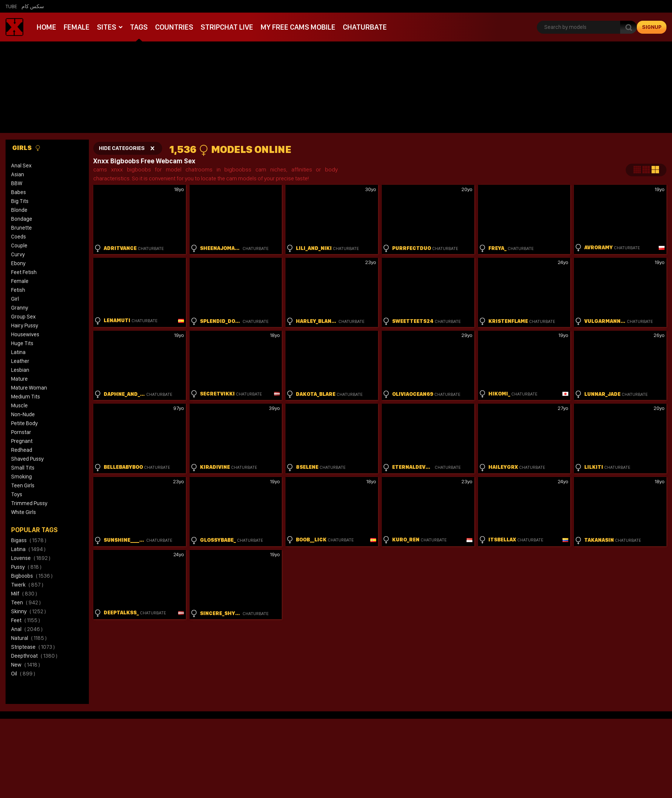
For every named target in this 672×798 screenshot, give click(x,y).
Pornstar (21, 432)
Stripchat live (226, 27)
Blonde (19, 210)
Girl (15, 299)
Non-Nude (23, 414)
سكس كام (33, 6)
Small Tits (23, 468)
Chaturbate (364, 27)
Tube (11, 6)
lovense (31, 558)
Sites (107, 27)
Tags (139, 27)
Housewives (25, 334)
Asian (18, 174)
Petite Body (24, 423)
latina (28, 549)
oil (23, 674)
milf (24, 594)
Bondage (22, 219)
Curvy (18, 254)
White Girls (24, 512)
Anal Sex (21, 166)
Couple (19, 246)
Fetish (18, 290)
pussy (26, 567)
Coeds (19, 237)
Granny (20, 308)
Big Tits (20, 201)
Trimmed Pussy (29, 503)
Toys (17, 494)
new (26, 665)
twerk (27, 585)
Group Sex (23, 317)
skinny (29, 611)
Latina (18, 352)
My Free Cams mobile (297, 27)
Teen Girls (23, 485)
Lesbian (20, 370)
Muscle (19, 405)
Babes (19, 192)
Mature (19, 379)
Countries (174, 27)
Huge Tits (22, 343)
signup (652, 27)
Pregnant (22, 441)
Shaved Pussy (27, 459)
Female (77, 27)
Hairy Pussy (25, 325)
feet (26, 620)
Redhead (22, 450)
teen (26, 602)
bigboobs (32, 576)
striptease (33, 647)
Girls (26, 148)
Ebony (18, 263)
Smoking (21, 477)
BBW (17, 183)
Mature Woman (29, 388)
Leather (20, 361)
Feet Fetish (24, 272)
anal (27, 629)
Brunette (21, 228)
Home (46, 27)
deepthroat (34, 656)
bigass (29, 540)
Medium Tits (26, 397)
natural (29, 638)
